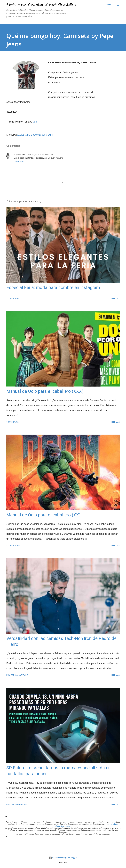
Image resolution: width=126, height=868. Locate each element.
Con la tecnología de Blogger (63, 858)
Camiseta (22, 135)
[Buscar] (108, 5)
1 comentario (12, 299)
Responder (19, 162)
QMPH (51, 135)
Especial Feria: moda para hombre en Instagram (53, 288)
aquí (35, 122)
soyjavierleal (19, 154)
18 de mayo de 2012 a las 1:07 (40, 154)
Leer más (116, 299)
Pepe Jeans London (37, 135)
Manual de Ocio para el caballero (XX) (43, 515)
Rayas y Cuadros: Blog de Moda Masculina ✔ (42, 5)
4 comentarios (13, 546)
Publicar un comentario (17, 675)
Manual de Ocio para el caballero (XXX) (45, 391)
